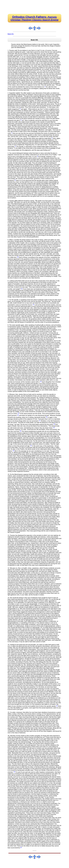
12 (34, 304)
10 (18, 257)
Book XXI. (11, 34)
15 (18, 415)
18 (54, 424)
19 (54, 427)
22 (14, 451)
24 (14, 772)
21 (31, 446)
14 (18, 413)
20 (20, 431)
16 (47, 417)
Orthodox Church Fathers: (35, 18)
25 (21, 847)
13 (41, 381)
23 (57, 706)
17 (40, 420)
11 (22, 289)
